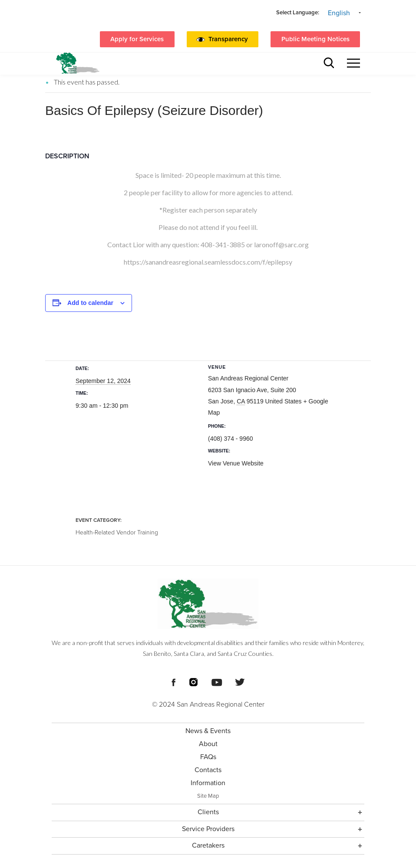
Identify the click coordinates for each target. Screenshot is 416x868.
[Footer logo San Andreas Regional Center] (208, 604)
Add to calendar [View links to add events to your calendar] (90, 303)
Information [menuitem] (208, 783)
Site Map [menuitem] (208, 796)
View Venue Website (236, 463)
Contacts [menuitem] (208, 770)
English (339, 13)
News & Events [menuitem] (208, 731)
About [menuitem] (208, 744)
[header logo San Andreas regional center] (78, 63)
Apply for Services (137, 39)
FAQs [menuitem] (208, 757)
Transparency (228, 39)
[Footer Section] (208, 716)
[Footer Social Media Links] (173, 681)
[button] (230, 39)
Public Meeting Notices (315, 39)
